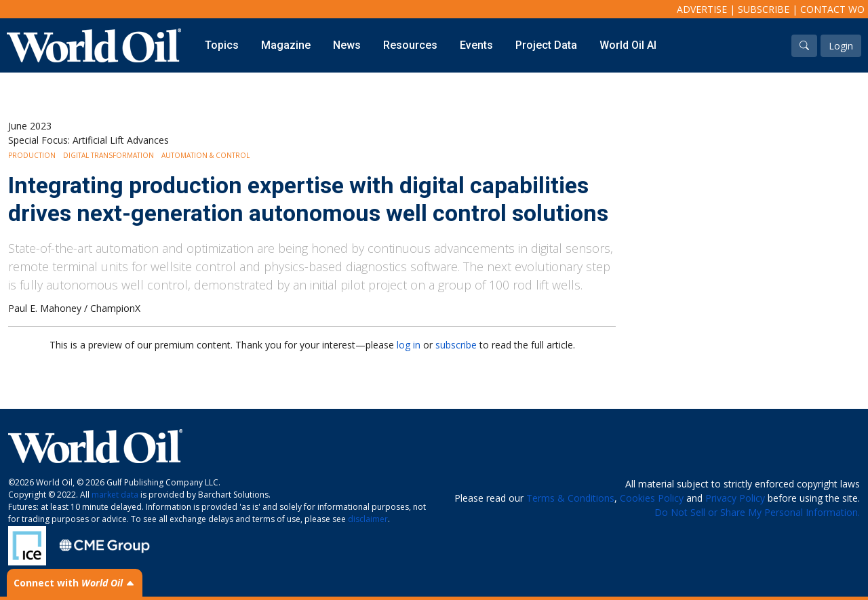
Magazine (286, 45)
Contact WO (832, 9)
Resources (410, 45)
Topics (222, 45)
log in (409, 345)
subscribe (456, 345)
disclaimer (368, 519)
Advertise (702, 9)
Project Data (546, 45)
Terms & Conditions (570, 498)
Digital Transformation (108, 155)
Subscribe (764, 9)
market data (115, 495)
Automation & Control (205, 155)
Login (841, 46)
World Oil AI (628, 45)
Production (32, 155)
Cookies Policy (652, 498)
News (347, 45)
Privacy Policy (735, 498)
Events (476, 45)
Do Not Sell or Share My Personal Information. (757, 512)
